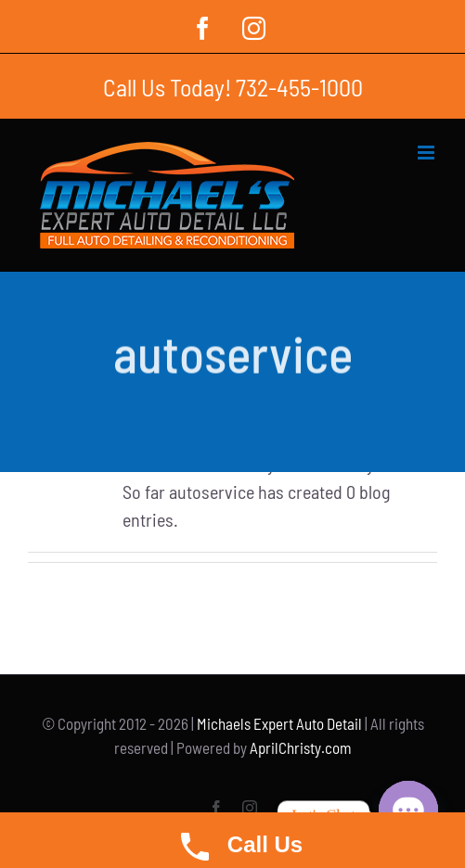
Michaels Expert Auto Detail (279, 723)
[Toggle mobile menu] (427, 153)
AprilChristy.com (301, 747)
